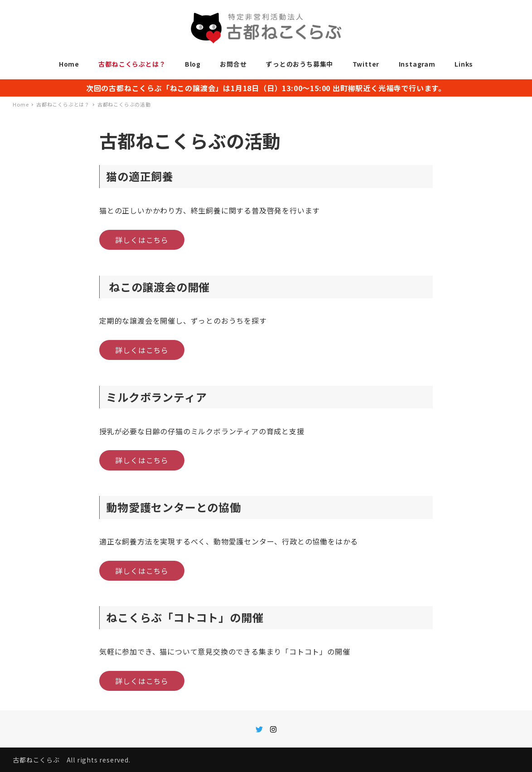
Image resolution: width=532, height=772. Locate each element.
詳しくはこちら (142, 240)
